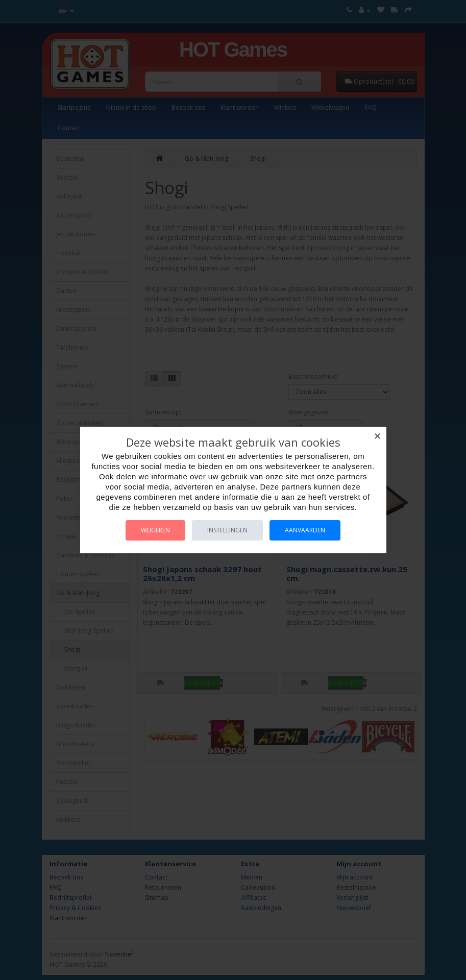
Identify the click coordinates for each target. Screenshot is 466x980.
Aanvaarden (305, 530)
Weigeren (155, 530)
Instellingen (227, 530)
